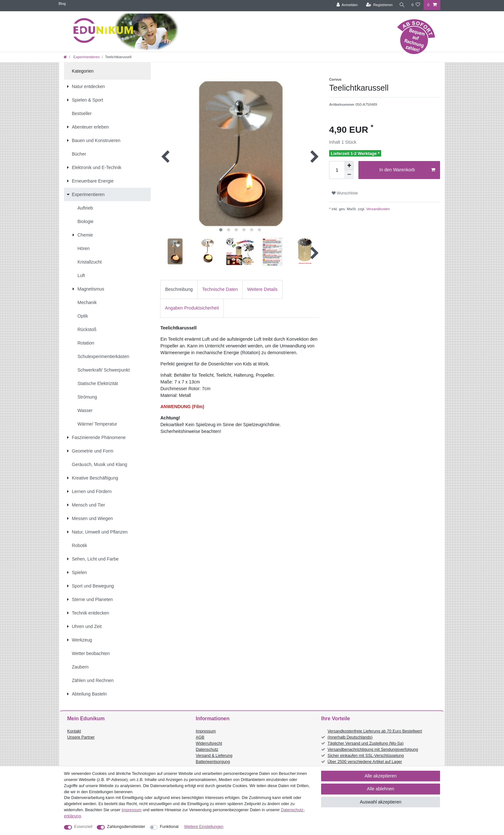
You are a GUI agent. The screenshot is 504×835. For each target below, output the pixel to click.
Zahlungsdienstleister (126, 827)
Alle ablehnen (381, 789)
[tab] (179, 289)
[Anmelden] (346, 5)
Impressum (206, 731)
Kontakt (74, 731)
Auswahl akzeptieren (380, 802)
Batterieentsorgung (213, 762)
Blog (62, 4)
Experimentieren (86, 57)
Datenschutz (207, 750)
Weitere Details (262, 289)
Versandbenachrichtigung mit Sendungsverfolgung (373, 750)
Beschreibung (179, 289)
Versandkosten (378, 209)
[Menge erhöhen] (349, 166)
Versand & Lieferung (214, 756)
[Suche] (401, 5)
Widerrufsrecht (209, 743)
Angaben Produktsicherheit (192, 308)
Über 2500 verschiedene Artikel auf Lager (365, 762)
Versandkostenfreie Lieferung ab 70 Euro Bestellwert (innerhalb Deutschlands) (375, 734)
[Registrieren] (378, 5)
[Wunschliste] (416, 5)
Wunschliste (345, 193)
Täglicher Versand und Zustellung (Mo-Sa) (366, 743)
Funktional (169, 827)
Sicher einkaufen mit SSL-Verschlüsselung (366, 756)
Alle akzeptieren (381, 776)
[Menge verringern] (349, 175)
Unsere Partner (81, 737)
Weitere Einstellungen (204, 827)
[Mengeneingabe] (337, 170)
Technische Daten (220, 289)
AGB (200, 737)
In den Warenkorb (407, 170)
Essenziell (83, 827)
